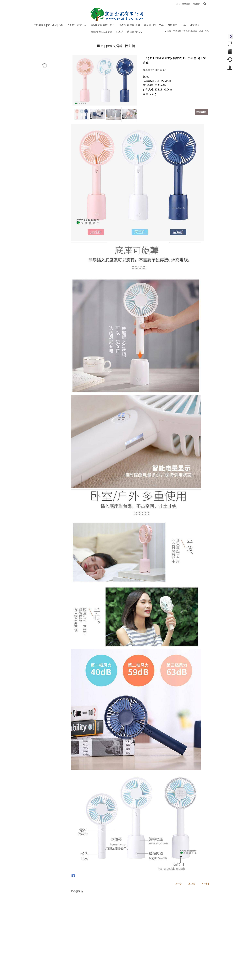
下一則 (205, 884)
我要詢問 (201, 112)
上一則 (179, 884)
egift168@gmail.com (129, 974)
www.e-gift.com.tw (167, 974)
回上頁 (192, 884)
